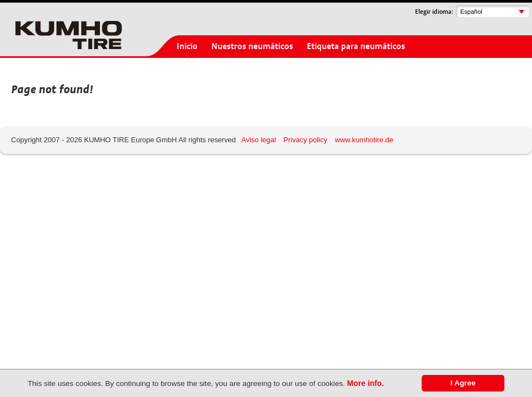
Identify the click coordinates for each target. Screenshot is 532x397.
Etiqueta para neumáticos (356, 46)
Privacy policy (305, 140)
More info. (366, 383)
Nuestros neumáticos (252, 46)
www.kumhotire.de (364, 140)
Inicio (187, 46)
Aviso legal (259, 140)
